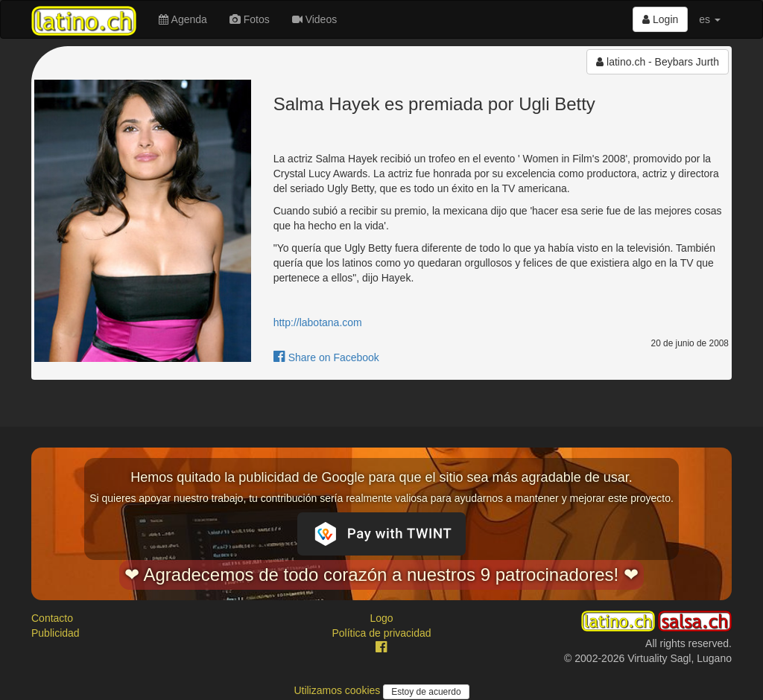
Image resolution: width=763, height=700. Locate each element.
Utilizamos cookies (338, 690)
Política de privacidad (381, 633)
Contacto (52, 618)
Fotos (250, 19)
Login (660, 19)
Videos (314, 19)
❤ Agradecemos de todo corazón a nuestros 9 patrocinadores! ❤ (381, 575)
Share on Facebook (326, 357)
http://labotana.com (318, 322)
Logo (381, 618)
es (710, 19)
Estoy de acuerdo (426, 692)
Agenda (183, 19)
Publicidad (56, 633)
